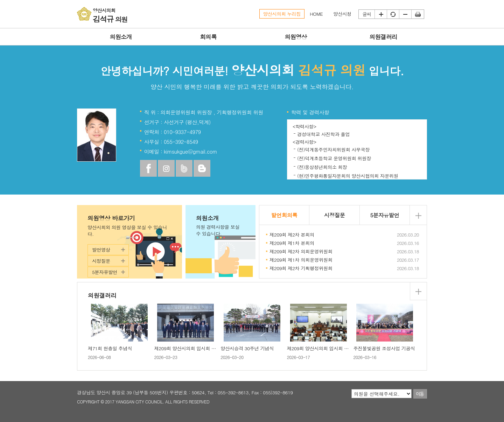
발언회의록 (284, 215)
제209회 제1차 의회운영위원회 (301, 260)
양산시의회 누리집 (282, 14)
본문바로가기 (0, 0)
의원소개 (220, 226)
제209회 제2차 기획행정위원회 (301, 268)
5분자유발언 (105, 272)
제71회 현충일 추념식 (110, 348)
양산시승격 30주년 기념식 (247, 348)
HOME (316, 14)
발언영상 (101, 250)
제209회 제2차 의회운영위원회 (301, 251)
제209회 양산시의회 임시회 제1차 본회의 (329, 348)
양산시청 (342, 14)
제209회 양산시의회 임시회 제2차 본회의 (196, 348)
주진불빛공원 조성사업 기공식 (384, 348)
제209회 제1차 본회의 (292, 243)
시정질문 (101, 261)
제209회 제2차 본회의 (292, 235)
